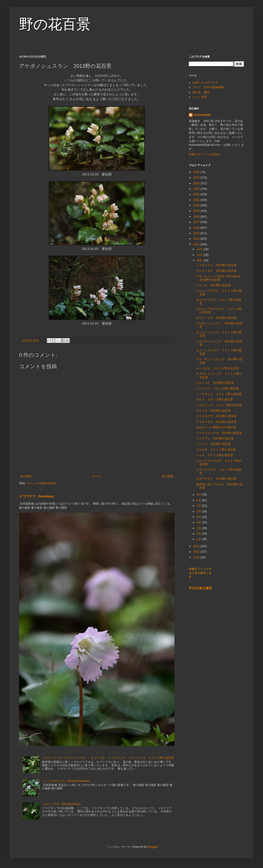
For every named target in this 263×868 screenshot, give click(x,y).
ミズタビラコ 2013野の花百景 (216, 265)
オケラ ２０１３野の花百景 (214, 400)
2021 (197, 200)
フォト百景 (200, 97)
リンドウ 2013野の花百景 (213, 444)
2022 (197, 194)
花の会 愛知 (201, 92)
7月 (199, 506)
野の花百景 (55, 24)
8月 (199, 500)
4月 (199, 522)
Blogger (153, 847)
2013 (197, 244)
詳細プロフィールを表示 (205, 154)
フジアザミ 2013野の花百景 (215, 439)
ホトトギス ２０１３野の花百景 (217, 368)
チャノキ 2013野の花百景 (213, 285)
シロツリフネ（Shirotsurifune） (62, 804)
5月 (199, 517)
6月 (199, 512)
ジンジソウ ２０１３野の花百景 (217, 389)
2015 (197, 233)
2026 (197, 172)
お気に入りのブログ (205, 83)
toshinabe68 (202, 115)
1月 (199, 539)
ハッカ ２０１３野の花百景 (216, 455)
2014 (197, 239)
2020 (197, 205)
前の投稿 (168, 476)
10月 (200, 260)
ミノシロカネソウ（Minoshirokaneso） (67, 781)
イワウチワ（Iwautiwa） (38, 496)
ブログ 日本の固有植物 (208, 87)
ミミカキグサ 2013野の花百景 (216, 416)
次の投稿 (26, 476)
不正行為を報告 (200, 588)
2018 (197, 217)
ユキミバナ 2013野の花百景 (215, 383)
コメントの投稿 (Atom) (41, 483)
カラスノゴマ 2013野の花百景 (216, 318)
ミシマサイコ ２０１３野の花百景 (219, 394)
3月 (199, 528)
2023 (197, 189)
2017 (197, 222)
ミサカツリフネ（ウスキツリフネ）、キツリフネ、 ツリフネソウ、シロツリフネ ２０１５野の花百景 (108, 758)
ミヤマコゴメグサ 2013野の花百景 (219, 433)
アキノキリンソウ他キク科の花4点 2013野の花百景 (220, 278)
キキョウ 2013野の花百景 (213, 411)
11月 (200, 255)
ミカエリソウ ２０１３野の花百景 (219, 405)
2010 (197, 557)
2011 (197, 552)
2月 (199, 534)
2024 (197, 183)
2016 (197, 228)
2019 (197, 211)
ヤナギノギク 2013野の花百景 (216, 271)
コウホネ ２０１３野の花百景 (216, 450)
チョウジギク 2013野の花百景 (216, 422)
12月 (200, 249)
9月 (199, 495)
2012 (197, 546)
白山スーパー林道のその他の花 (216, 427)
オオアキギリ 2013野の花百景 (216, 479)
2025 (197, 178)
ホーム (97, 476)
